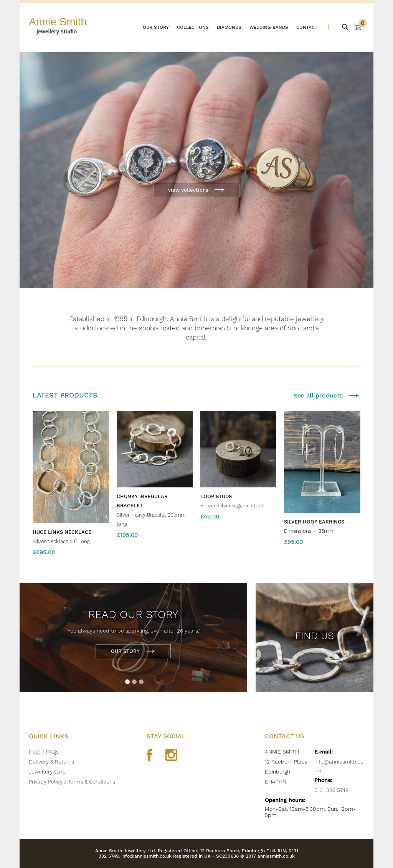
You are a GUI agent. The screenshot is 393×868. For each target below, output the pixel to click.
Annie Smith (58, 22)
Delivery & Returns (51, 762)
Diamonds (229, 27)
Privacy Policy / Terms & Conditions (72, 782)
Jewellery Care (47, 772)
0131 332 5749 (331, 790)
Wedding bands (269, 27)
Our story (156, 27)
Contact (307, 27)
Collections (193, 27)
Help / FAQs (44, 752)
